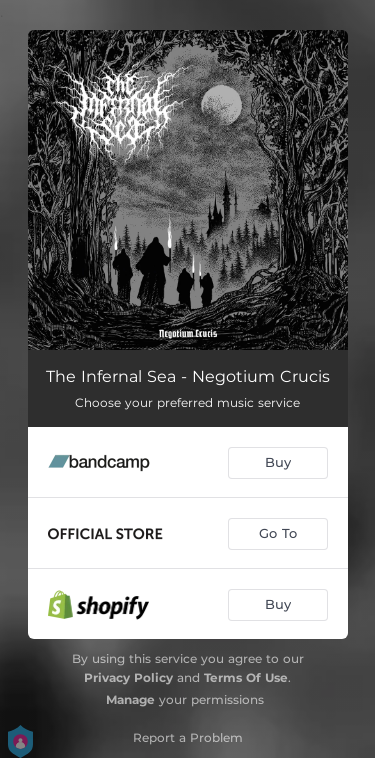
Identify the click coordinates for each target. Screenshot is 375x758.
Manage (130, 699)
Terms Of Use (246, 677)
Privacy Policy (128, 677)
